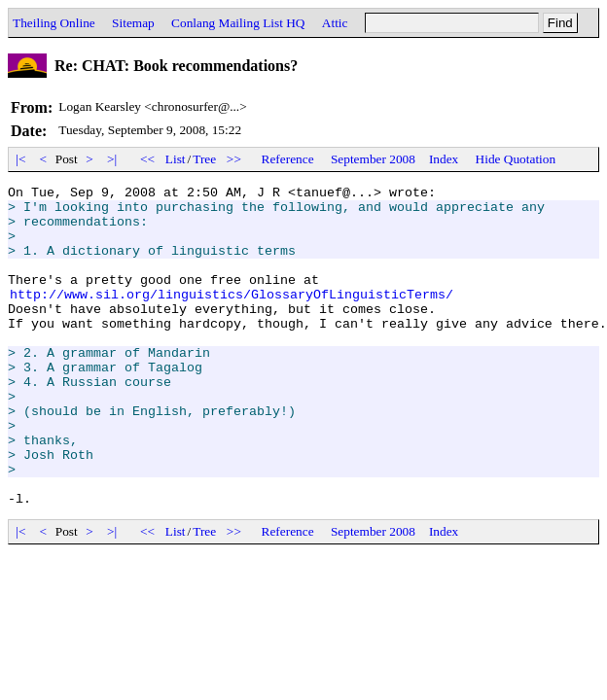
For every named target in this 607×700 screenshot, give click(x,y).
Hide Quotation (516, 159)
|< (21, 159)
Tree (204, 159)
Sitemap (133, 23)
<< (148, 159)
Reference (288, 159)
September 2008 (373, 159)
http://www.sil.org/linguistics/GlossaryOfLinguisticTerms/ (232, 317)
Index (444, 159)
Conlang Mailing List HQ (238, 23)
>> (234, 159)
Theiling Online (54, 23)
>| (112, 159)
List (176, 159)
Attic (335, 23)
